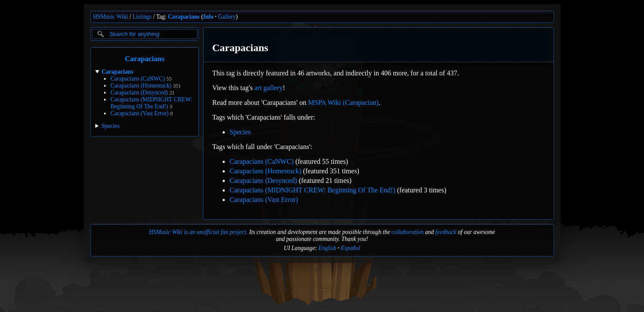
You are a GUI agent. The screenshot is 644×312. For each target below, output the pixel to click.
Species (240, 132)
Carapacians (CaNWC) (138, 79)
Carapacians (184, 17)
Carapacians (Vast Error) (139, 113)
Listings (142, 17)
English (327, 248)
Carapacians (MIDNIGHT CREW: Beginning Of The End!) (151, 103)
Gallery (227, 17)
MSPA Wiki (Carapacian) (343, 102)
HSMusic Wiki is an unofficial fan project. (198, 232)
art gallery (268, 88)
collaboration (408, 232)
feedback (446, 232)
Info (208, 17)
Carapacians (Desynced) (139, 93)
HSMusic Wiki (111, 17)
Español (351, 248)
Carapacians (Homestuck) (141, 86)
